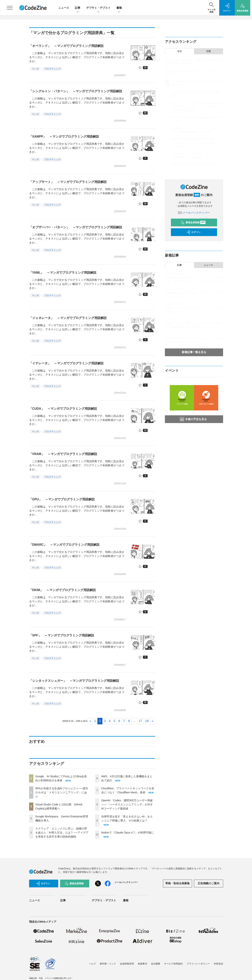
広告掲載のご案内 (209, 883)
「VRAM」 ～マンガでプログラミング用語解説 (63, 454)
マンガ (35, 69)
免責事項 (142, 964)
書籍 (119, 8)
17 (140, 721)
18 (147, 721)
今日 (179, 51)
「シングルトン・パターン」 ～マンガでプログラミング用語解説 (76, 91)
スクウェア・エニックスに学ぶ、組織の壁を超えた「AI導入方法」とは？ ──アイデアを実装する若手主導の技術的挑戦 (62, 833)
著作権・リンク (108, 964)
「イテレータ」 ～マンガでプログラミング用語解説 (66, 363)
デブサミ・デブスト (98, 8)
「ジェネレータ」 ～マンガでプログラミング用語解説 (68, 318)
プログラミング (52, 69)
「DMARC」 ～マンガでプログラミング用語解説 (64, 545)
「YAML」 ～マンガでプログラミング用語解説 (63, 273)
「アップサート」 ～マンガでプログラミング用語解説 (68, 182)
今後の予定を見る (193, 419)
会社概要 (156, 964)
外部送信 (218, 964)
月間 (208, 51)
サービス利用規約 (173, 964)
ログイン (193, 232)
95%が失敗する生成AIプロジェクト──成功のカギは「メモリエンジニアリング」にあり (62, 792)
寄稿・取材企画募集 (178, 883)
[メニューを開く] (10, 8)
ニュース (64, 8)
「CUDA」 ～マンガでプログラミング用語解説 (63, 409)
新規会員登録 (193, 222)
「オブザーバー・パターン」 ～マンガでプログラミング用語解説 (76, 227)
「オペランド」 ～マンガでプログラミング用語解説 (66, 46)
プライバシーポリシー (198, 964)
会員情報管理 (127, 964)
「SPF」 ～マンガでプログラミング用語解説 (62, 635)
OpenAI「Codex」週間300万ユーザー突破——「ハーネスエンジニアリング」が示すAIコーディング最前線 (127, 804)
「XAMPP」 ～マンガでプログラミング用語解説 (64, 137)
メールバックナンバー (194, 213)
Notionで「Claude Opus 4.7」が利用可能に (128, 833)
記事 (78, 8)
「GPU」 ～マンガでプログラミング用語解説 (62, 499)
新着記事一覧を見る (194, 352)
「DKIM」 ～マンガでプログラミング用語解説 (63, 590)
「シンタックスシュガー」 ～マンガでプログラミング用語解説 (74, 681)
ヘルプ (92, 964)
